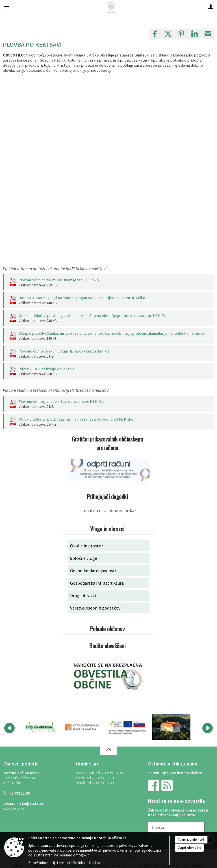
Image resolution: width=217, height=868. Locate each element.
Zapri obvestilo (189, 848)
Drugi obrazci (83, 595)
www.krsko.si (14, 809)
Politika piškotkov (87, 863)
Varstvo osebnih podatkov (95, 608)
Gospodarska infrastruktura (97, 583)
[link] (155, 34)
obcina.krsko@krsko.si (23, 803)
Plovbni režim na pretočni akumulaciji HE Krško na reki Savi (55, 269)
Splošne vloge (84, 558)
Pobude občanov (107, 629)
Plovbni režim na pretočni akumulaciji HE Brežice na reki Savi (56, 390)
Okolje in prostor (87, 546)
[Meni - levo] (6, 6)
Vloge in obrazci (107, 529)
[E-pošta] (176, 827)
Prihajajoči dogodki (107, 496)
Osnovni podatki (21, 764)
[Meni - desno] (211, 6)
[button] (9, 728)
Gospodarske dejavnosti (93, 571)
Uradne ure (88, 764)
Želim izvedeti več (191, 840)
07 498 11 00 (19, 793)
